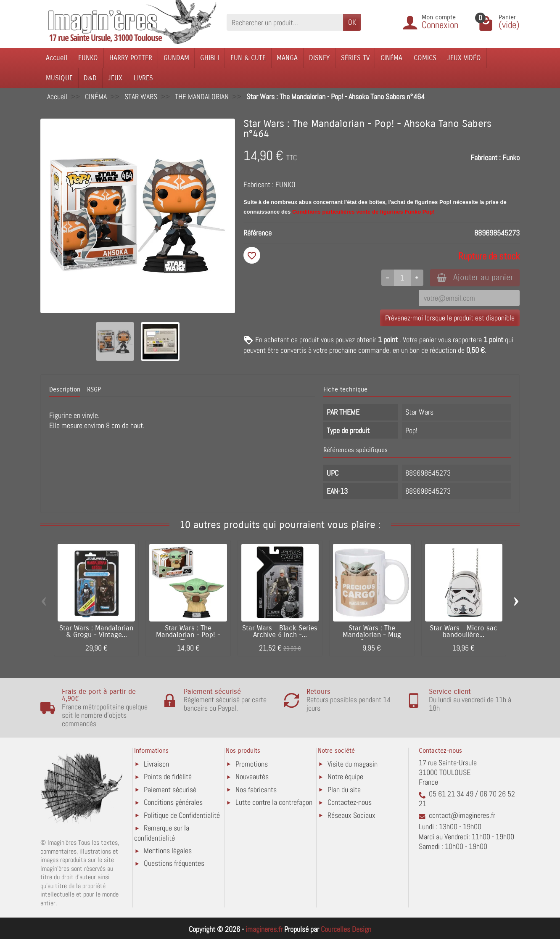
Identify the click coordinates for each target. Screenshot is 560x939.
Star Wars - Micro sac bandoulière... (464, 632)
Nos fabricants (256, 790)
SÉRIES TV (355, 58)
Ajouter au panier (475, 277)
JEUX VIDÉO (464, 58)
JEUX (115, 78)
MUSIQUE (59, 78)
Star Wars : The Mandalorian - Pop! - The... (188, 635)
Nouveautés (252, 776)
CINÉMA (391, 58)
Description (65, 389)
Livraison (156, 764)
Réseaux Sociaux (351, 815)
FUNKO (88, 58)
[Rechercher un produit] (285, 22)
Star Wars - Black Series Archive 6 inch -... (280, 632)
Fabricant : (486, 157)
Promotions (252, 764)
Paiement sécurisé (170, 790)
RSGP (94, 389)
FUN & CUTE (248, 58)
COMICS (425, 58)
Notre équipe (345, 776)
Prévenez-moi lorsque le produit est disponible (450, 318)
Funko (511, 157)
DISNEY (319, 58)
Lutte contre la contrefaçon (274, 802)
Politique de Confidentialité (182, 815)
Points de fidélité (168, 776)
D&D (90, 78)
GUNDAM (176, 58)
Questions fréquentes (174, 863)
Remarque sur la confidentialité (162, 833)
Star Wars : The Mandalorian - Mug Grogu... (372, 635)
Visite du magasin (353, 764)
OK (352, 22)
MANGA (287, 58)
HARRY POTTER (131, 58)
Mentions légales (168, 850)
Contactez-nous (350, 802)
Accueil (57, 58)
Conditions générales (173, 802)
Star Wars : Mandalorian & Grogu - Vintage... (96, 632)
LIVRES (143, 78)
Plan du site (344, 790)
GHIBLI (210, 58)
